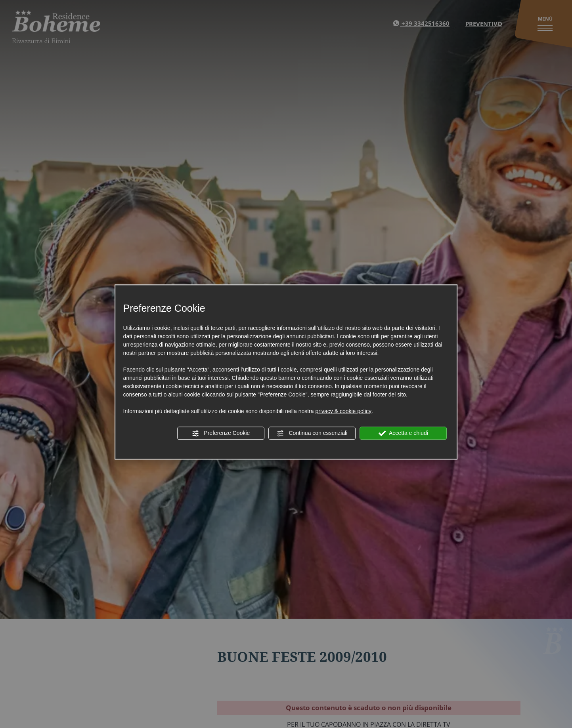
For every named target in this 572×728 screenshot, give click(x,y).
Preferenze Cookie (221, 433)
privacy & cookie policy (343, 411)
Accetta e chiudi (403, 433)
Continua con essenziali (312, 433)
